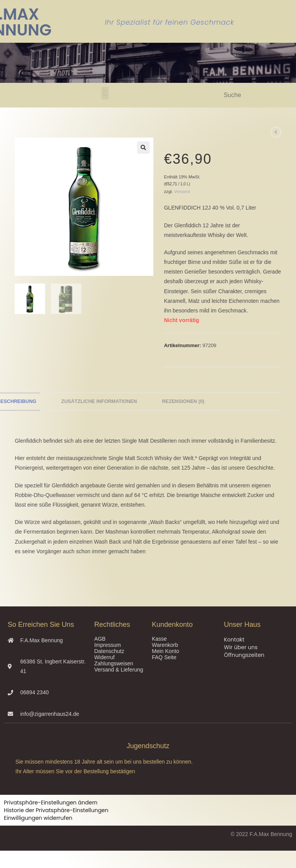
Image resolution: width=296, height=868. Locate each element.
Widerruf (104, 657)
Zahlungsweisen (114, 663)
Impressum (107, 645)
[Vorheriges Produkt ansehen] (276, 132)
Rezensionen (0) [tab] (183, 401)
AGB (100, 639)
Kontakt (234, 640)
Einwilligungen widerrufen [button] (38, 818)
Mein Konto (166, 651)
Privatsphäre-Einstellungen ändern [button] (51, 803)
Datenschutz (109, 651)
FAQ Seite (164, 657)
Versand (182, 191)
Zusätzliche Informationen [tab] (99, 401)
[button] (105, 93)
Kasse (159, 639)
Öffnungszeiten (244, 655)
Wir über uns (241, 647)
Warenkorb (165, 645)
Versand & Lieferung (119, 670)
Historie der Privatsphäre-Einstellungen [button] (56, 810)
